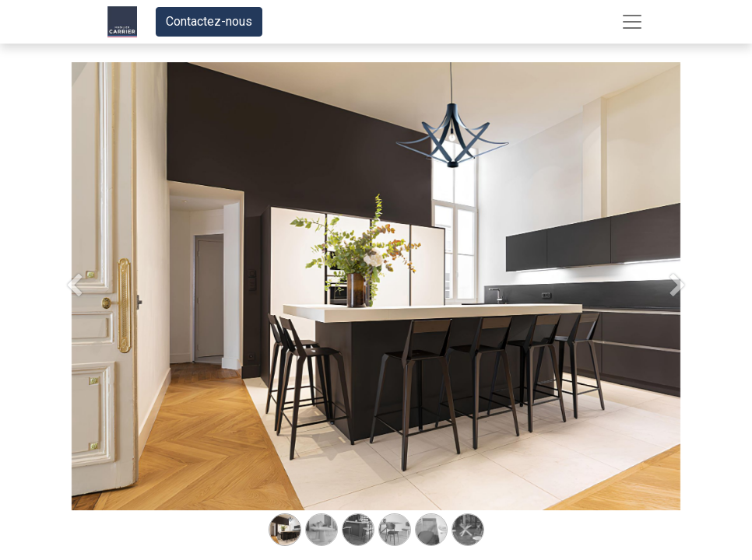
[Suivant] (678, 311)
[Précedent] (74, 311)
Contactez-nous (209, 21)
